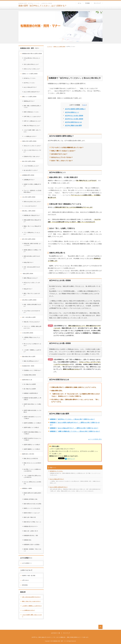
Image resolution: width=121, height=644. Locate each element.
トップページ (50, 47)
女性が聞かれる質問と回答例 (29, 300)
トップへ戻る (100, 627)
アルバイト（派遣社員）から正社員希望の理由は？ (32, 191)
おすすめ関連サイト (27, 563)
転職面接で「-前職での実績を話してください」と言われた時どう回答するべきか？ (75, 431)
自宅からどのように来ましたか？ (32, 69)
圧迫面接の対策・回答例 (28, 366)
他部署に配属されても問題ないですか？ (32, 251)
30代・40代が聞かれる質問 (29, 317)
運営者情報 (25, 585)
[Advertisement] (75, 61)
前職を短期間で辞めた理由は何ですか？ (32, 221)
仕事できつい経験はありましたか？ (32, 121)
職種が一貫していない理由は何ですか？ (32, 227)
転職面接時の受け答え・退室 (31, 536)
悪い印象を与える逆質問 (30, 389)
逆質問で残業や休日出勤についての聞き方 (32, 411)
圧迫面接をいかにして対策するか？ (32, 370)
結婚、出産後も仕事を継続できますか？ (32, 305)
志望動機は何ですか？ (29, 180)
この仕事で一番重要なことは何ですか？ (32, 351)
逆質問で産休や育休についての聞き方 (32, 405)
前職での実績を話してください (31, 112)
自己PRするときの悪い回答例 (74, 119)
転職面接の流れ (28, 540)
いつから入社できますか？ (30, 206)
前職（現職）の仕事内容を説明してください (32, 107)
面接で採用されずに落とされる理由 (32, 504)
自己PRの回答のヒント (72, 112)
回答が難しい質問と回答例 (29, 211)
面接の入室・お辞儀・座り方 (31, 531)
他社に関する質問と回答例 (29, 161)
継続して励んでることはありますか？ (32, 294)
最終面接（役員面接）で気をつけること (32, 550)
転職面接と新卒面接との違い (31, 499)
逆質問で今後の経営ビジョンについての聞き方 (32, 418)
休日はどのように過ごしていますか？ (32, 283)
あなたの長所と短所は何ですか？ (59, 487)
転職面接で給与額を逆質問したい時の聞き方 (32, 399)
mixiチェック (71, 459)
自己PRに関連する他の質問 (73, 126)
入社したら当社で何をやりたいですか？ (32, 151)
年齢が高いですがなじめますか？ (32, 322)
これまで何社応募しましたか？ (31, 166)
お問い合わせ (25, 580)
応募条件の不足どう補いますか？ (32, 157)
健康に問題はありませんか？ (31, 278)
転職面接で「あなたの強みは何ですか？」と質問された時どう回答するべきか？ (74, 428)
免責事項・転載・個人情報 (29, 576)
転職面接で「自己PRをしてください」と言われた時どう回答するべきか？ (72, 419)
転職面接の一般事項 (27, 488)
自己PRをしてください (29, 83)
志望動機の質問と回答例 (28, 175)
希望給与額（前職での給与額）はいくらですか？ (32, 244)
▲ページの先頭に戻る (95, 439)
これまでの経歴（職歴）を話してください (32, 131)
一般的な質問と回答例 (28, 274)
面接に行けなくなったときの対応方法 (32, 464)
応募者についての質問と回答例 (59, 47)
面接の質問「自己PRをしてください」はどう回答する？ (43, 6)
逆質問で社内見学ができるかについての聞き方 (32, 439)
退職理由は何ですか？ (29, 101)
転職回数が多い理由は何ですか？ (32, 215)
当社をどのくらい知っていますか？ (32, 146)
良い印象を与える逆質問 (30, 384)
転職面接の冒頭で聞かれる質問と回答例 (32, 54)
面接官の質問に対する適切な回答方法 (32, 494)
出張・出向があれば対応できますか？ (32, 268)
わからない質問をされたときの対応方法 (32, 483)
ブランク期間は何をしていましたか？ (32, 233)
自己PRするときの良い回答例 (74, 116)
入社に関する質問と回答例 (29, 197)
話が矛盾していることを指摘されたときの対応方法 (32, 470)
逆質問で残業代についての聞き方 (32, 445)
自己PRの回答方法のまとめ (73, 122)
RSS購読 (88, 3)
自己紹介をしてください (56, 471)
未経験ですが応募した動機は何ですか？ (32, 185)
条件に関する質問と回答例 (29, 239)
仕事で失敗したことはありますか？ (32, 116)
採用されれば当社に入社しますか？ (32, 202)
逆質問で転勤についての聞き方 (31, 427)
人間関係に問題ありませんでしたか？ (32, 338)
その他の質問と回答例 (28, 333)
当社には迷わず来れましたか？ (31, 64)
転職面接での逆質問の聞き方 (31, 393)
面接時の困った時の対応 (28, 454)
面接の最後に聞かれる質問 (29, 357)
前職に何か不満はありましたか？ (32, 126)
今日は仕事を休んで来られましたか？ (32, 59)
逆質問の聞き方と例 (27, 380)
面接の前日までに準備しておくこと (32, 522)
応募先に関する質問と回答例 (29, 141)
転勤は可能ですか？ (29, 262)
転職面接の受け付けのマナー (31, 526)
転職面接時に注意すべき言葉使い (32, 545)
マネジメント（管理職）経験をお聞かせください (32, 327)
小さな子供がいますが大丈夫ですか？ (32, 312)
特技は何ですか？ (28, 289)
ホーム (80, 3)
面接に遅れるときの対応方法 (31, 459)
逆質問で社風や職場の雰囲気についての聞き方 (32, 433)
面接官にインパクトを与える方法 (32, 508)
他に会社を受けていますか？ (31, 170)
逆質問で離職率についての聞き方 (32, 449)
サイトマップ (97, 3)
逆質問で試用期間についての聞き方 (32, 423)
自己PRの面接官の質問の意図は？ (75, 109)
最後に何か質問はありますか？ (31, 361)
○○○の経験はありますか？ (30, 136)
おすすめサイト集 (56, 633)
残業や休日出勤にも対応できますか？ (32, 257)
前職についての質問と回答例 (29, 97)
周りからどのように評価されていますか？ (32, 345)
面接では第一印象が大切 (30, 517)
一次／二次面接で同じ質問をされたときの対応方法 (32, 476)
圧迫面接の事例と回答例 (30, 375)
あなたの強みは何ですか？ (57, 479)
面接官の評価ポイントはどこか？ (32, 513)
